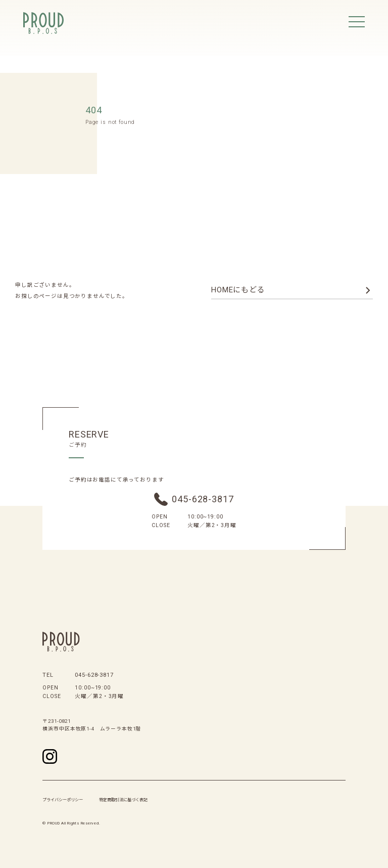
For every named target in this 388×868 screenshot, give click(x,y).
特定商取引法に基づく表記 (123, 800)
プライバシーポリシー (63, 800)
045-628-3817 (203, 499)
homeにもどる (238, 290)
